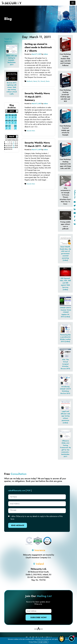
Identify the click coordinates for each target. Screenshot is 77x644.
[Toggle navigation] (73, 3)
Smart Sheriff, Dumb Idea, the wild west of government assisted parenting (65, 252)
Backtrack (30, 81)
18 (13, 146)
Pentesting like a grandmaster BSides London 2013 (65, 338)
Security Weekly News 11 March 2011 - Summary (37, 97)
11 (13, 144)
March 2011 (12, 137)
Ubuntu (48, 81)
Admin (46, 54)
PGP (29, 491)
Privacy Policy (33, 642)
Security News (31, 131)
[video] (65, 260)
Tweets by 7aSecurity (8, 40)
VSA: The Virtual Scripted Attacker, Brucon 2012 (65, 364)
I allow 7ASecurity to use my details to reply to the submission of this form (37, 518)
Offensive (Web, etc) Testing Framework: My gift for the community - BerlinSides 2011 (65, 449)
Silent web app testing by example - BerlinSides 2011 (12, 60)
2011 (12, 111)
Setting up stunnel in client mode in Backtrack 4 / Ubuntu (38, 47)
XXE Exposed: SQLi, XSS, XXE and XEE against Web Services (65, 283)
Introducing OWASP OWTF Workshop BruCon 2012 (65, 390)
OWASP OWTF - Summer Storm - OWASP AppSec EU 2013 (65, 312)
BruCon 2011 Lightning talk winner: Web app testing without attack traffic (12, 88)
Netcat (35, 81)
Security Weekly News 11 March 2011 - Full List (38, 144)
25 (13, 147)
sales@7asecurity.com (17, 491)
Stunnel (43, 81)
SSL (39, 81)
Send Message (18, 525)
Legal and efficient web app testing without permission (65, 416)
